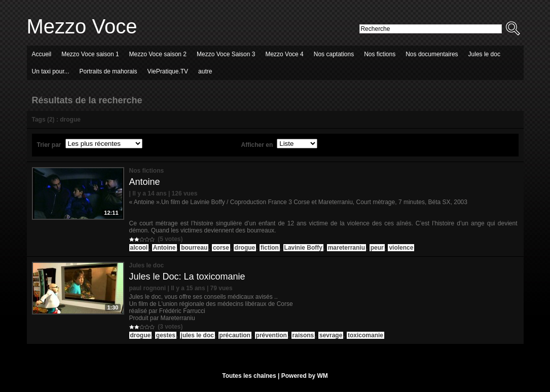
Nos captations (334, 54)
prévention (271, 335)
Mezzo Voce (82, 26)
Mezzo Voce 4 (284, 54)
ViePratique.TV (168, 71)
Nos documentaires (432, 54)
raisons (303, 335)
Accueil (42, 54)
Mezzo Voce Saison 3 (226, 54)
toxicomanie (365, 335)
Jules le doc (484, 54)
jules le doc (197, 335)
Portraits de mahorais (108, 71)
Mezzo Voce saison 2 (158, 54)
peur (377, 248)
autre (205, 71)
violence (401, 248)
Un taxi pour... (51, 71)
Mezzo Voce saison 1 (90, 54)
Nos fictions (380, 54)
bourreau (194, 248)
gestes (166, 335)
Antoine (145, 182)
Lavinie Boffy (303, 248)
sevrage (331, 335)
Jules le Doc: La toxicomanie (187, 277)
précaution (235, 335)
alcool (139, 248)
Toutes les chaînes (249, 376)
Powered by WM (305, 376)
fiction (270, 248)
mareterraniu (346, 248)
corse (221, 248)
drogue (245, 248)
